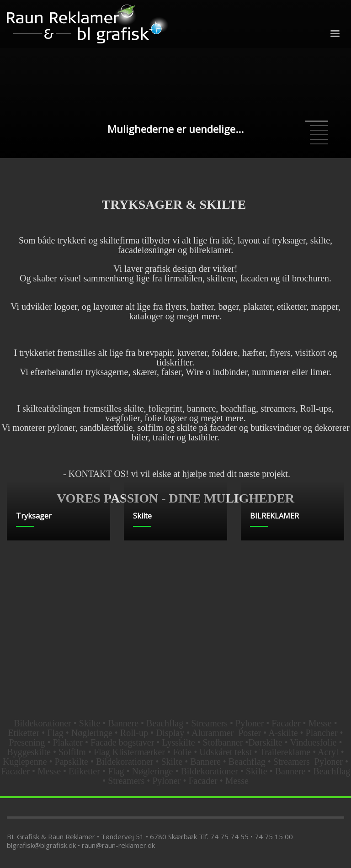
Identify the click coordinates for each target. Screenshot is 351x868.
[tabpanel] (175, 79)
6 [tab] (319, 144)
